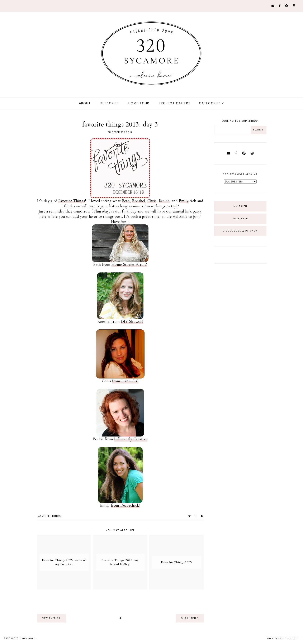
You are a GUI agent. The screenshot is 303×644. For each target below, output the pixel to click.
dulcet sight (289, 638)
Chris (152, 201)
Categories (210, 103)
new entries (51, 618)
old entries (190, 618)
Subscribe (110, 103)
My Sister (240, 219)
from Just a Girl (125, 381)
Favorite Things (72, 201)
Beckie (164, 201)
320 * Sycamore (25, 638)
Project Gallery (175, 103)
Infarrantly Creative (131, 439)
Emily (184, 201)
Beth (126, 201)
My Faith (240, 206)
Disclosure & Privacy (240, 231)
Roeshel (139, 201)
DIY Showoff (132, 321)
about (85, 103)
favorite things (49, 516)
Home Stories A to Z (129, 264)
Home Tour (139, 103)
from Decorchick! (126, 505)
